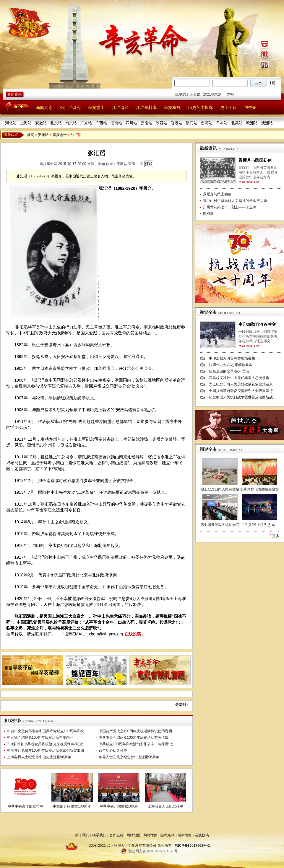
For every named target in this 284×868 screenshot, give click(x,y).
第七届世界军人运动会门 (220, 525)
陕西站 (162, 123)
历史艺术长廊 (200, 107)
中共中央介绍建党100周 (119, 806)
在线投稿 (133, 634)
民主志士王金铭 (193, 94)
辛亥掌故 (172, 107)
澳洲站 (267, 123)
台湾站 (207, 123)
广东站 (86, 123)
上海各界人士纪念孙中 (165, 806)
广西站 (101, 123)
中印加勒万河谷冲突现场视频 (232, 358)
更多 (276, 536)
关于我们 (82, 835)
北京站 (56, 123)
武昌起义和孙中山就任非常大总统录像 (239, 378)
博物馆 (250, 107)
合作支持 (116, 835)
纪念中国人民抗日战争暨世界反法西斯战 (241, 397)
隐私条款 (168, 835)
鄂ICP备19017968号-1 (192, 846)
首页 (30, 135)
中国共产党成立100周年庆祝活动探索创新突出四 (46, 751)
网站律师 (150, 835)
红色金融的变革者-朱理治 (229, 371)
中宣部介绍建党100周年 (72, 806)
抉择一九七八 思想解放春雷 (231, 365)
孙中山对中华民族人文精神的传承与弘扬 (235, 201)
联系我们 (43, 634)
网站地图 (134, 835)
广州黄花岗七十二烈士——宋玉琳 (230, 207)
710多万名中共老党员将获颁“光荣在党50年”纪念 (45, 744)
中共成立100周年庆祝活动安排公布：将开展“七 (136, 744)
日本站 (222, 123)
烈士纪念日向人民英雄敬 (220, 489)
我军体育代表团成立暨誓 (259, 489)
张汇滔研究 (70, 107)
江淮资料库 (146, 107)
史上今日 (228, 107)
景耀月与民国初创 (255, 160)
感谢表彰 (185, 835)
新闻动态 (44, 107)
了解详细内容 (249, 183)
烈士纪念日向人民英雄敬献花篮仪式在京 (241, 384)
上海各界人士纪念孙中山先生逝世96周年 (39, 757)
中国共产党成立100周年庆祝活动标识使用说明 (135, 731)
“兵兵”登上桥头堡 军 (259, 525)
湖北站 (11, 123)
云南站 (146, 123)
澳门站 (192, 123)
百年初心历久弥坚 (113, 751)
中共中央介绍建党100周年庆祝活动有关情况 (134, 738)
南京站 (71, 123)
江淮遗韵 (120, 107)
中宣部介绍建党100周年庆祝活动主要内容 (40, 738)
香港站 (177, 123)
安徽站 (41, 123)
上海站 (26, 123)
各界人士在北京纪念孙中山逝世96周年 (129, 757)
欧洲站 (252, 123)
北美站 (237, 123)
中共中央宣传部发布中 (25, 806)
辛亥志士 (96, 107)
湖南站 (116, 123)
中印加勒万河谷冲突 (257, 324)
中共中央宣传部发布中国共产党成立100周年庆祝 (46, 731)
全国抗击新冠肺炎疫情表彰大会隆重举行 (241, 391)
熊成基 (208, 214)
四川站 (131, 123)
